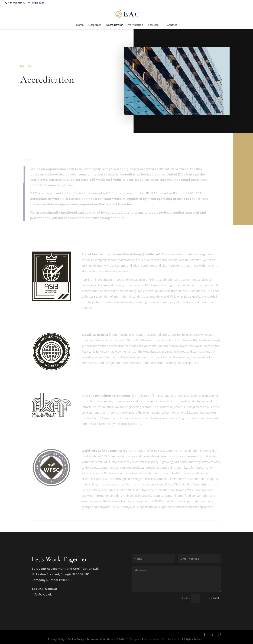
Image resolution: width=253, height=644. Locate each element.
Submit (214, 598)
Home (80, 25)
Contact (172, 25)
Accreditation (115, 25)
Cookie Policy (76, 639)
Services (153, 25)
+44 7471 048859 (16, 3)
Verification (136, 25)
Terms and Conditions (100, 639)
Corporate (95, 25)
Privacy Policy (57, 639)
